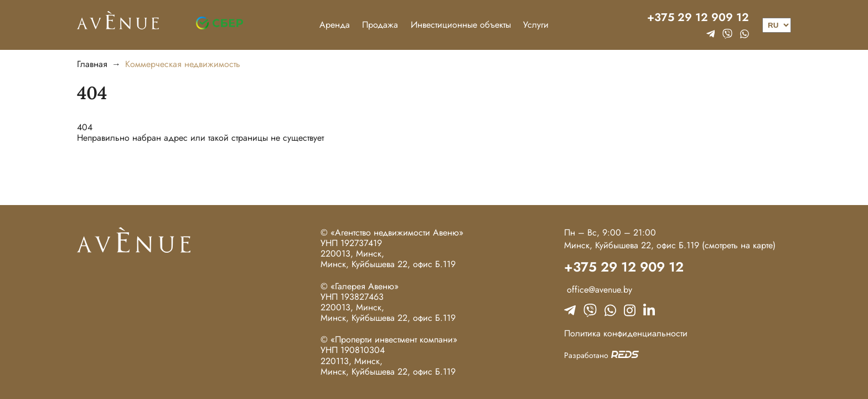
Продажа (380, 25)
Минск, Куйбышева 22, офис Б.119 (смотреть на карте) (670, 245)
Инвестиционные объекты (461, 25)
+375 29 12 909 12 (698, 18)
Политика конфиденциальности (626, 333)
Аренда (335, 25)
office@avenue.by (598, 290)
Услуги (536, 25)
